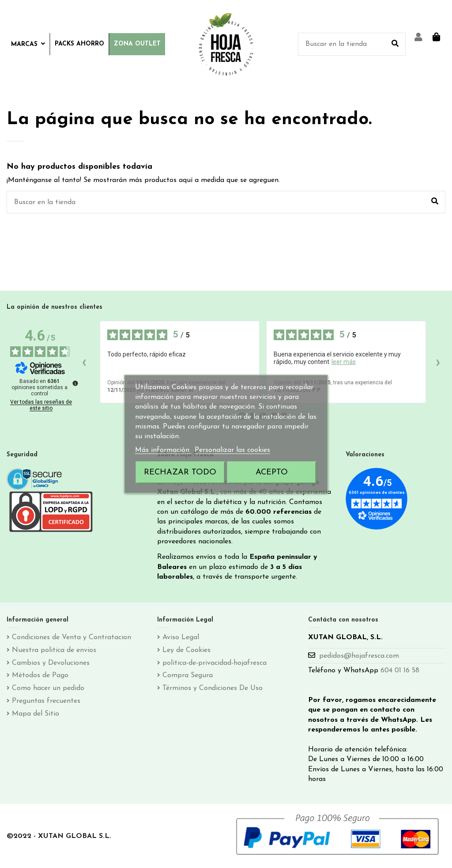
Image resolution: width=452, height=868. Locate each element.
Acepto (272, 472)
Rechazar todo (180, 472)
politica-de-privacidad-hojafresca (215, 663)
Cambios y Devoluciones (51, 663)
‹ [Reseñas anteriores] (84, 362)
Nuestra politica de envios (54, 650)
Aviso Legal (181, 637)
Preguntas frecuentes (46, 701)
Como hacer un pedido (48, 688)
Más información (163, 450)
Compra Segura (188, 675)
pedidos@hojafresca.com (359, 656)
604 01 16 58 (400, 671)
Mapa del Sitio (36, 714)
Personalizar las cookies (232, 450)
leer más (344, 362)
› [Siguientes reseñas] (438, 362)
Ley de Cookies (186, 650)
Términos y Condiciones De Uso (213, 688)
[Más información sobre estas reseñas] (75, 383)
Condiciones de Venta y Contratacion (72, 637)
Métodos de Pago (40, 675)
